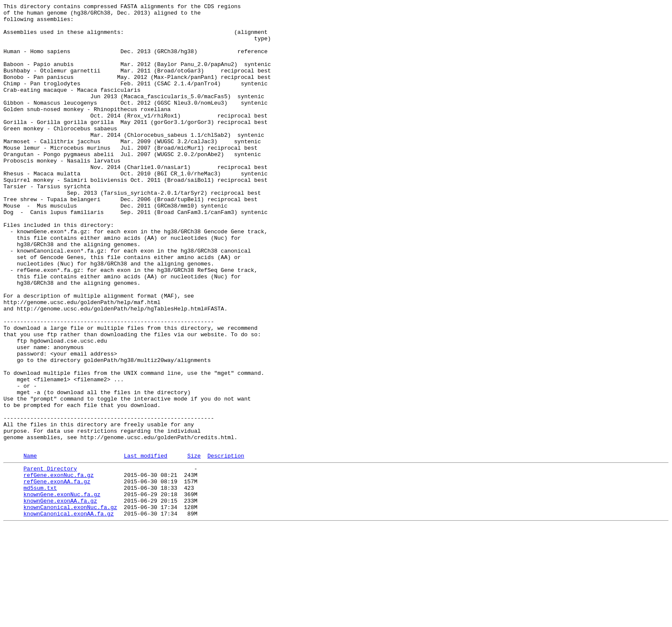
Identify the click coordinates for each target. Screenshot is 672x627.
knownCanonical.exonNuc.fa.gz (70, 606)
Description (226, 546)
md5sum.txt (40, 583)
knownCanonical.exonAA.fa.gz (69, 614)
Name (30, 546)
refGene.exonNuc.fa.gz (59, 567)
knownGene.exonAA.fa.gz (60, 598)
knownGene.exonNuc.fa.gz (62, 591)
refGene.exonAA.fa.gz (57, 575)
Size (194, 546)
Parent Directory (50, 560)
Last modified (145, 546)
